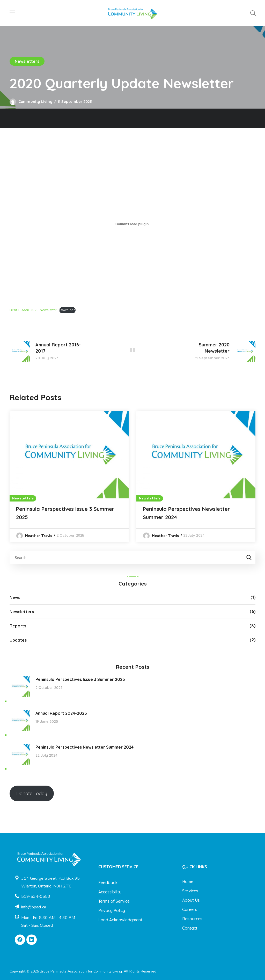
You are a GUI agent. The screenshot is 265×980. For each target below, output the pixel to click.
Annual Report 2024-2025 (61, 713)
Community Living (35, 102)
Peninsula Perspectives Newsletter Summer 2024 (186, 513)
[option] (69, 476)
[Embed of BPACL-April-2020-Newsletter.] (132, 224)
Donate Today (32, 793)
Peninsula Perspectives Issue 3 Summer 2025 (65, 513)
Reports (18, 626)
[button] (253, 13)
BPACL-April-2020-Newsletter (33, 310)
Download (67, 310)
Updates (18, 640)
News (15, 597)
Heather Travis (39, 536)
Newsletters (27, 61)
